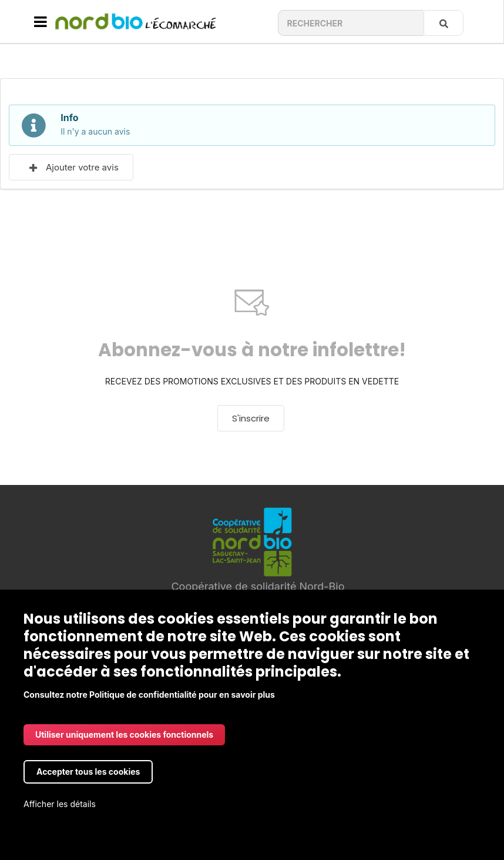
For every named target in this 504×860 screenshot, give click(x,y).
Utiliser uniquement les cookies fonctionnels (124, 734)
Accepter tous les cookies (88, 772)
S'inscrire (251, 418)
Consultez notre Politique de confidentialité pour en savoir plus (149, 695)
